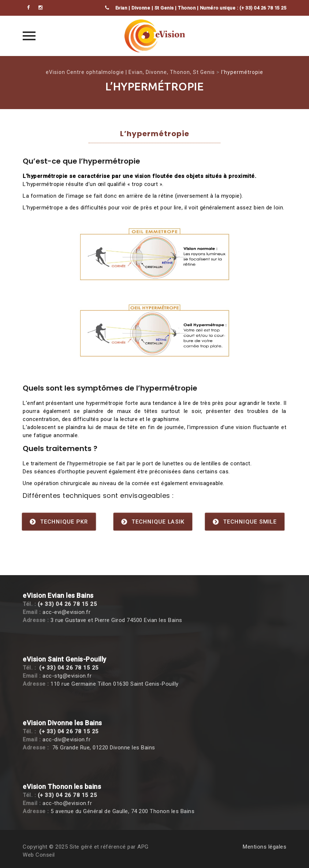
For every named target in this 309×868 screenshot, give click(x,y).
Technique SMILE (245, 522)
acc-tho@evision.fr (67, 803)
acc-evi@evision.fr (66, 612)
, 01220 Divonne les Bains (122, 748)
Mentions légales (265, 847)
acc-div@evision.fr (66, 740)
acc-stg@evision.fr (67, 676)
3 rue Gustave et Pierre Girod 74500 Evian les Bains (116, 620)
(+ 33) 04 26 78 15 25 (68, 604)
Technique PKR (59, 522)
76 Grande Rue (71, 748)
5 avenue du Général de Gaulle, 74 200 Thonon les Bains (122, 811)
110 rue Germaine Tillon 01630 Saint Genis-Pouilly (115, 684)
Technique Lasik (153, 522)
